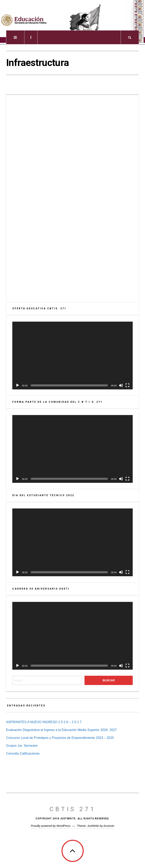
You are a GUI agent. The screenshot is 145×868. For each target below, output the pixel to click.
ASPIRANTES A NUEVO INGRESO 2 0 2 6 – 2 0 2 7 (44, 722)
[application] (72, 356)
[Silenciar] (121, 385)
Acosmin (109, 826)
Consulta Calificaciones (23, 753)
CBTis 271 (73, 809)
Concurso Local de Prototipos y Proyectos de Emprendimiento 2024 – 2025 (60, 738)
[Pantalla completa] (127, 385)
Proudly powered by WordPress (51, 826)
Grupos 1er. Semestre (22, 746)
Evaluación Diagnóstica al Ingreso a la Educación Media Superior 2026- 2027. (62, 730)
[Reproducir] (18, 385)
